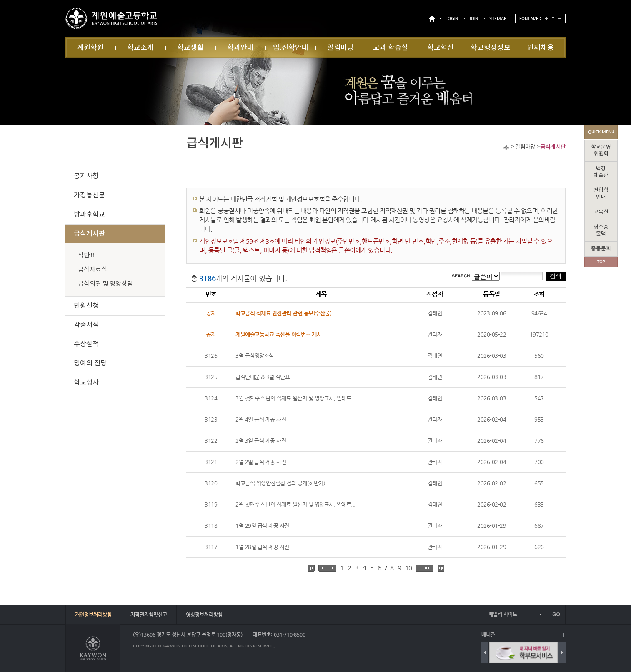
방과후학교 (89, 215)
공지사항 (86, 176)
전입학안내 (601, 194)
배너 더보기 (564, 635)
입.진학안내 (291, 48)
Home (506, 148)
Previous (485, 653)
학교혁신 (441, 48)
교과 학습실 (391, 48)
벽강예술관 (601, 172)
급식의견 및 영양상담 (105, 284)
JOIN (474, 19)
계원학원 (90, 48)
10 (409, 568)
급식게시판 (553, 147)
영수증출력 (601, 231)
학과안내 (240, 48)
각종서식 (86, 325)
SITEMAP (498, 19)
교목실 (601, 212)
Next (562, 653)
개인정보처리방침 (93, 615)
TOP (601, 262)
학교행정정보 (491, 48)
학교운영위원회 (601, 151)
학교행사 (86, 382)
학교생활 (190, 48)
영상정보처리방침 (204, 615)
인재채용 (541, 48)
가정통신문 (89, 195)
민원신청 (86, 306)
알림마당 (341, 48)
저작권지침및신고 (149, 615)
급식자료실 (93, 270)
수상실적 (86, 344)
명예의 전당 (90, 363)
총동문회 (601, 249)
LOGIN (452, 19)
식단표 (87, 256)
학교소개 (140, 48)
